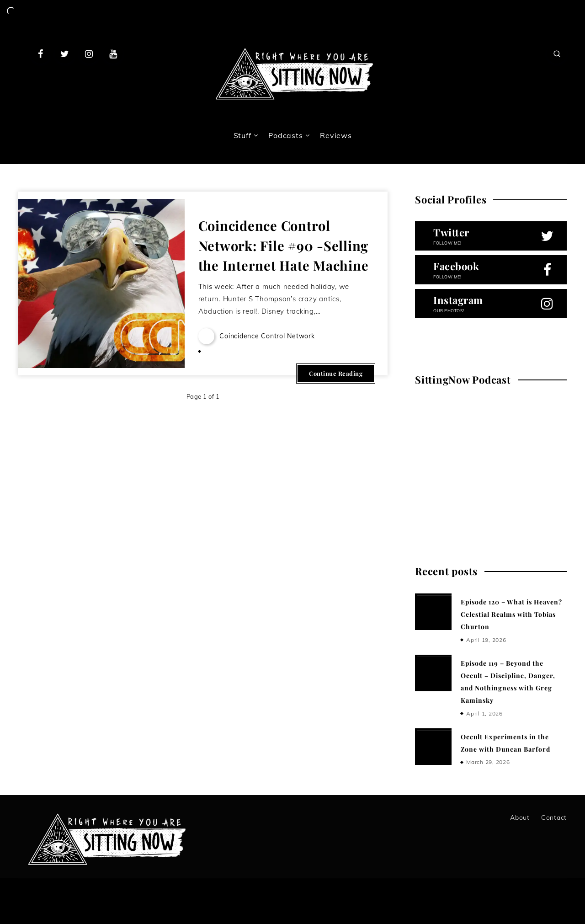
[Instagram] (89, 53)
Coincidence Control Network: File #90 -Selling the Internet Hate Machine (284, 245)
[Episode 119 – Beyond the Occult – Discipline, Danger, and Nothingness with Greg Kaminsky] (433, 673)
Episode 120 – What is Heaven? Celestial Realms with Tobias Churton (511, 614)
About (520, 817)
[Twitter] (65, 53)
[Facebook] (41, 53)
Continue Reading (336, 373)
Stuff (242, 135)
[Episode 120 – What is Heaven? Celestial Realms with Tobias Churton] (433, 612)
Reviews (336, 135)
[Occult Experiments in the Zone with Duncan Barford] (433, 747)
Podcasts (285, 135)
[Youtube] (113, 53)
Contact (554, 817)
